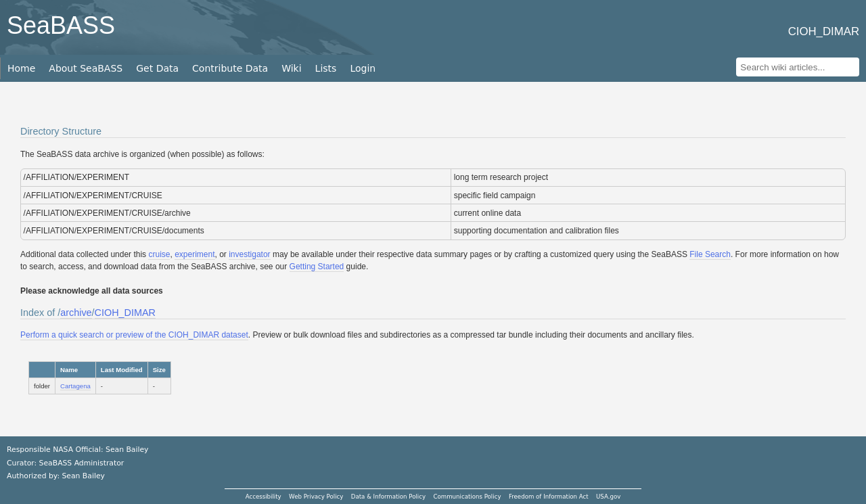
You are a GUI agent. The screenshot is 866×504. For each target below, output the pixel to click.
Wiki (291, 68)
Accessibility (264, 497)
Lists (326, 68)
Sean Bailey (83, 476)
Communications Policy (467, 497)
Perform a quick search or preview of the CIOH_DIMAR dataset (134, 335)
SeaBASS (61, 25)
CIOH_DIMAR (125, 313)
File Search (710, 254)
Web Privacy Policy (316, 497)
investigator (249, 254)
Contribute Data (230, 68)
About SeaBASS (86, 68)
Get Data (157, 68)
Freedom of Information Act (549, 497)
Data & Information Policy (388, 497)
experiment (195, 254)
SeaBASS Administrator (82, 463)
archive (76, 313)
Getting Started (317, 267)
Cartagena (75, 386)
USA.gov (608, 497)
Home (21, 68)
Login (363, 68)
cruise (159, 254)
